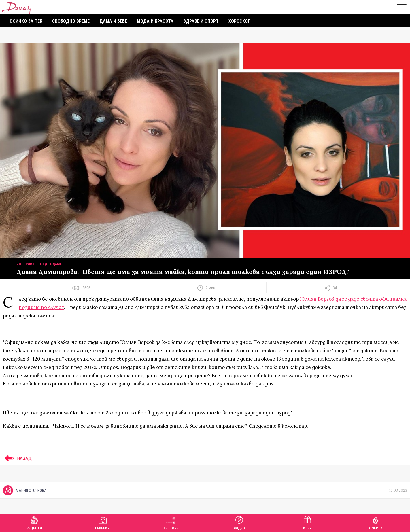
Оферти (376, 522)
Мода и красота (155, 21)
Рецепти (34, 522)
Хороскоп (240, 21)
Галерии (102, 522)
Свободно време (71, 21)
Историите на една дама (39, 264)
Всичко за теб (26, 21)
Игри (307, 522)
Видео (239, 522)
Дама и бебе (113, 21)
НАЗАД (17, 458)
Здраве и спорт (201, 21)
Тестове (171, 522)
